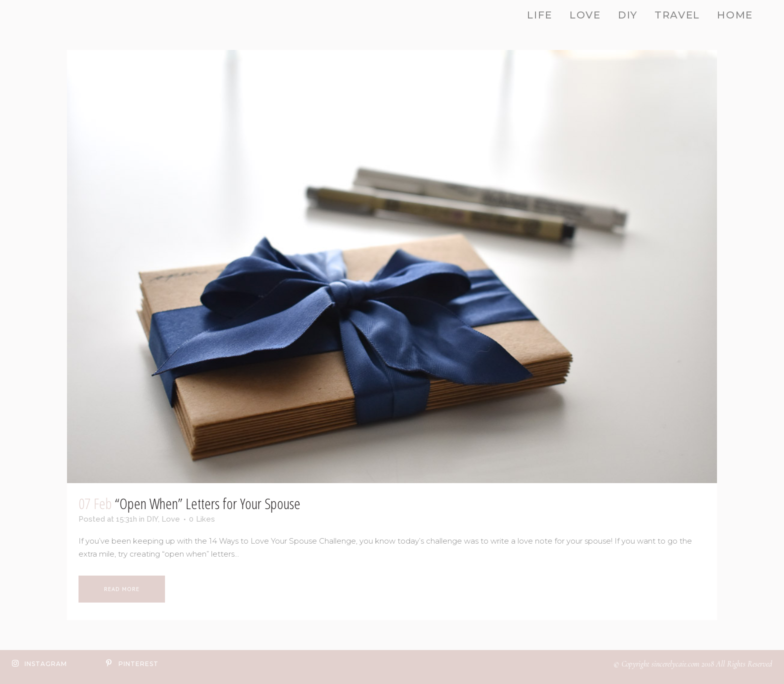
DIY (152, 519)
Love (171, 519)
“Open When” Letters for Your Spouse (208, 503)
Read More (122, 589)
